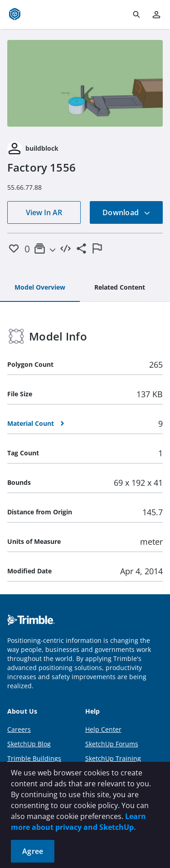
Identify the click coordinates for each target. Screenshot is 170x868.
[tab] (40, 288)
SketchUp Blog (29, 744)
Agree (33, 851)
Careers (19, 729)
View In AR (44, 212)
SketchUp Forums (112, 744)
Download (126, 212)
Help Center (103, 729)
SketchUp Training (113, 758)
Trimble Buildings (34, 758)
